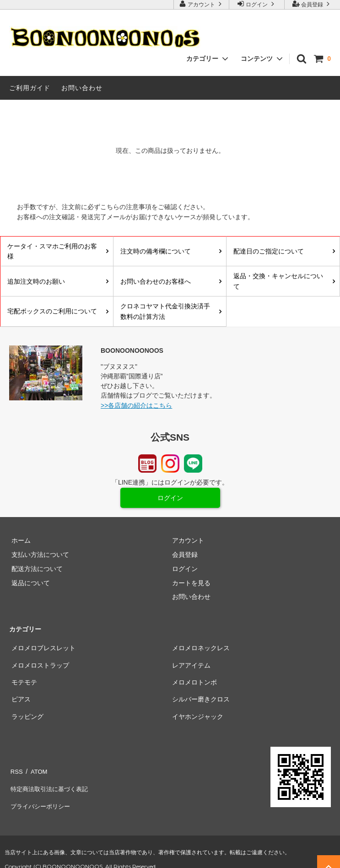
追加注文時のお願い (36, 281)
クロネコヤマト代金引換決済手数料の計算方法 (165, 311)
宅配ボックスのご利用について (52, 311)
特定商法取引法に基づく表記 (51, 784)
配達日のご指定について (269, 251)
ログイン (257, 4)
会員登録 (312, 4)
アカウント (202, 4)
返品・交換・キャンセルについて (278, 281)
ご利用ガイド (30, 88)
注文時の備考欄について (156, 251)
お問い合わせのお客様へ (156, 281)
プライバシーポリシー (41, 798)
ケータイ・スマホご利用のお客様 (52, 251)
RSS (16, 770)
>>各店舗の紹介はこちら (136, 405)
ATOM (36, 770)
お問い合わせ (82, 88)
